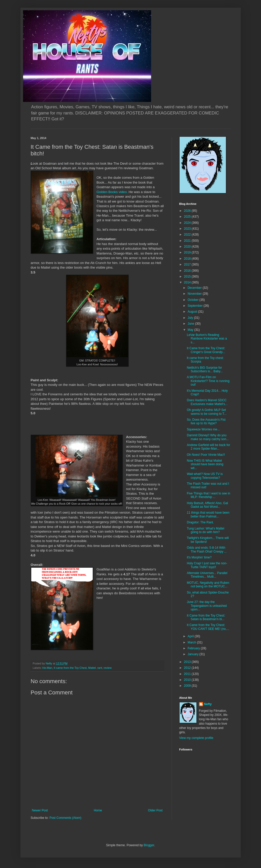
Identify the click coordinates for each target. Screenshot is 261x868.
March (192, 642)
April (191, 636)
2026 (188, 211)
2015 (188, 277)
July (191, 318)
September (195, 306)
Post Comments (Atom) (65, 818)
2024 (188, 223)
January (193, 654)
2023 (188, 229)
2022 (188, 235)
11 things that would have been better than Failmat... (208, 514)
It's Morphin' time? (199, 557)
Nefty (208, 704)
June (191, 324)
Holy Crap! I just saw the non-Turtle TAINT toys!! (207, 565)
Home (98, 810)
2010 (188, 680)
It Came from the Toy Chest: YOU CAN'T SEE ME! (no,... (208, 627)
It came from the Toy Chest (70, 668)
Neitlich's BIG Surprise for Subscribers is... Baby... (205, 369)
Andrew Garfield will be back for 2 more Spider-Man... (208, 447)
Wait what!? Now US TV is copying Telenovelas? (205, 476)
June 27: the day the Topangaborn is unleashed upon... (207, 606)
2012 (188, 668)
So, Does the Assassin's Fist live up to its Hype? (206, 421)
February (194, 648)
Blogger (149, 845)
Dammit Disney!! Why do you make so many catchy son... (208, 437)
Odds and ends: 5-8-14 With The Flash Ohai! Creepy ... (207, 549)
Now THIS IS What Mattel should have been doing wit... (205, 464)
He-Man (47, 668)
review (108, 668)
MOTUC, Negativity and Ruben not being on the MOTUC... (208, 585)
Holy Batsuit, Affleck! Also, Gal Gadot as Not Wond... (207, 505)
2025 (188, 217)
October (193, 300)
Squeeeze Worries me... (203, 429)
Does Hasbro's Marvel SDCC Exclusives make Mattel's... (207, 402)
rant (100, 668)
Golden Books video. (112, 192)
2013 (188, 662)
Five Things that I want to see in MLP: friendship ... (208, 495)
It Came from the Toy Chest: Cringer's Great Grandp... (206, 350)
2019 (188, 252)
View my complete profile (196, 738)
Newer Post (40, 810)
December (195, 288)
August (193, 312)
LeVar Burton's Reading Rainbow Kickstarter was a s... (207, 339)
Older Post (155, 810)
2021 (188, 241)
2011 (188, 674)
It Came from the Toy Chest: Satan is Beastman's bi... (206, 617)
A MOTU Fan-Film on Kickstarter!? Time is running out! (208, 381)
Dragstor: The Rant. (200, 522)
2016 (188, 271)
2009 (188, 686)
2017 (188, 264)
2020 (188, 247)
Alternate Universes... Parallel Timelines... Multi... (207, 575)
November (195, 294)
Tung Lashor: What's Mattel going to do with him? (205, 530)
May (191, 330)
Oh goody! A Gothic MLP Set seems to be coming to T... (207, 412)
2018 (188, 259)
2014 (188, 282)
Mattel (92, 668)
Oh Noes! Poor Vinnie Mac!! (206, 455)
